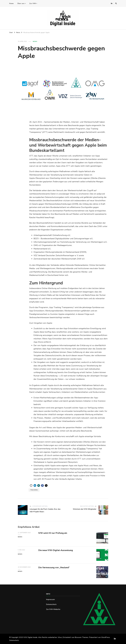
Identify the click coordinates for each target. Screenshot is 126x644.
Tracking (34, 490)
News (35, 41)
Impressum (50, 599)
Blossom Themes (81, 637)
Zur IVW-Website (53, 609)
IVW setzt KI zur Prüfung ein (53, 533)
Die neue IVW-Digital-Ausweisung (56, 550)
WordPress (106, 637)
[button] (31, 485)
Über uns (21, 4)
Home (11, 4)
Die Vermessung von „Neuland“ (54, 568)
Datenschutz (51, 604)
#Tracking (81, 449)
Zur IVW (33, 4)
